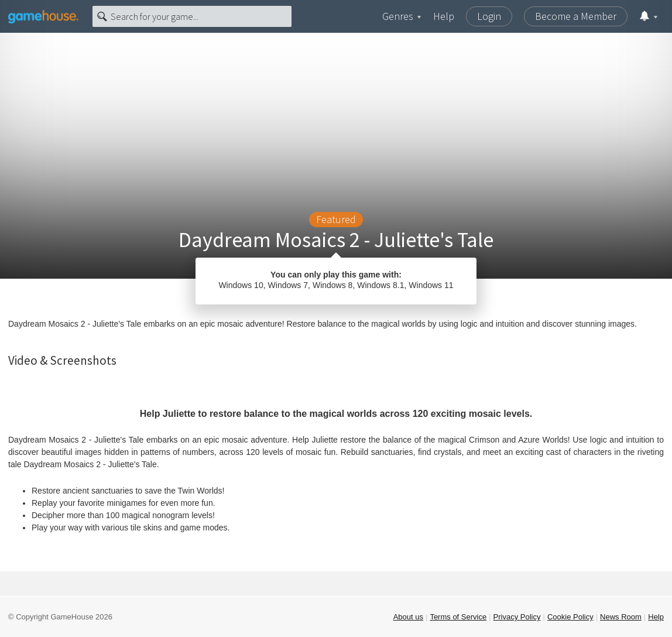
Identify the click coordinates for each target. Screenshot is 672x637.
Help (444, 16)
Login (489, 16)
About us (408, 617)
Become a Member (576, 16)
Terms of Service (458, 617)
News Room (621, 617)
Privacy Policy (517, 617)
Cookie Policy (570, 617)
